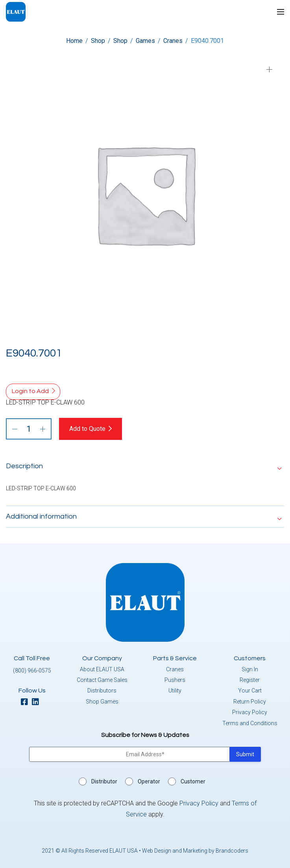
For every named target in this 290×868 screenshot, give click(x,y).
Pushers (175, 680)
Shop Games (102, 702)
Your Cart (250, 691)
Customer (193, 781)
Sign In (250, 669)
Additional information (41, 516)
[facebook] (26, 703)
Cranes (173, 41)
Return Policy (250, 702)
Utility (175, 691)
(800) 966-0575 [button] (32, 670)
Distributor (104, 781)
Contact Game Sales (102, 680)
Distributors (102, 691)
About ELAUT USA (102, 669)
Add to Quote (87, 429)
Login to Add (30, 391)
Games (145, 41)
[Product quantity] (29, 429)
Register (250, 680)
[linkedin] (37, 703)
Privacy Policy (250, 712)
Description (24, 466)
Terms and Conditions (250, 723)
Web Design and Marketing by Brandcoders (195, 851)
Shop (98, 41)
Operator (149, 781)
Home (74, 41)
